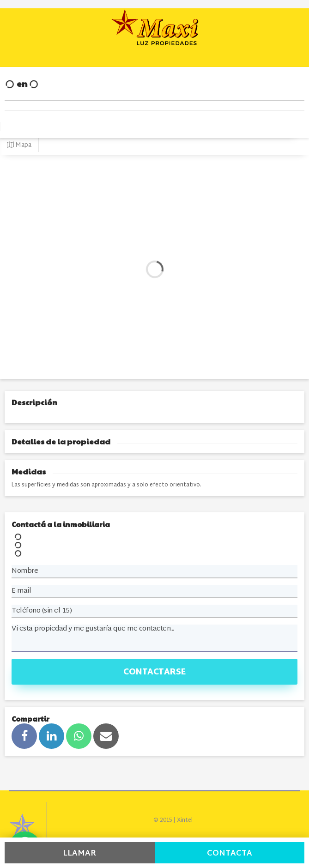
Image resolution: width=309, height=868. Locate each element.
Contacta (230, 853)
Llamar (79, 853)
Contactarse (154, 672)
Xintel (185, 820)
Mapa (19, 145)
